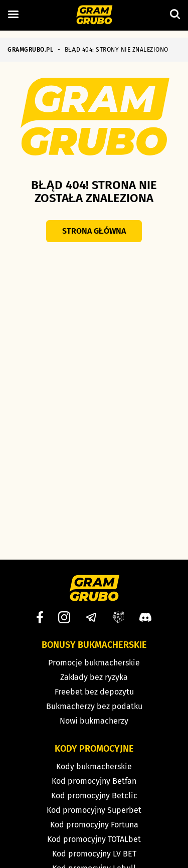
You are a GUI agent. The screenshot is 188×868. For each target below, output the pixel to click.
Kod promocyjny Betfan (94, 781)
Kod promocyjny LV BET (94, 854)
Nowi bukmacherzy (94, 721)
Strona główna (94, 231)
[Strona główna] (94, 16)
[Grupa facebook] (118, 617)
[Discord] (145, 617)
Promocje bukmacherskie (94, 663)
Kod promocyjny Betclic (94, 796)
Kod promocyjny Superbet (94, 810)
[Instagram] (64, 617)
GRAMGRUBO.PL (30, 50)
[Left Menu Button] (13, 15)
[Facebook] (40, 617)
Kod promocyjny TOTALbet (94, 839)
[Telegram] (91, 617)
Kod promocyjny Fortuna (94, 825)
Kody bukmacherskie (94, 766)
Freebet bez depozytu (94, 692)
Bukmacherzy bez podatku (94, 706)
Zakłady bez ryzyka (94, 677)
